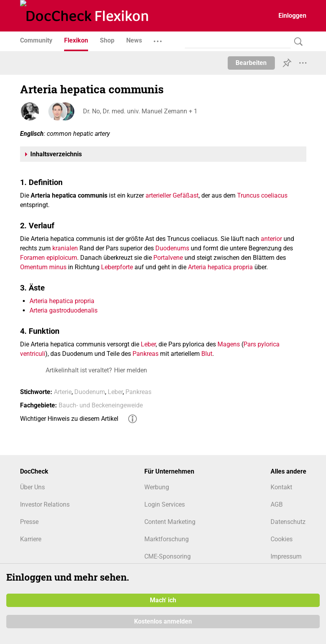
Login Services (165, 504)
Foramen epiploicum (49, 258)
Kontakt (281, 487)
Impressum (286, 556)
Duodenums (172, 248)
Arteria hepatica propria (220, 267)
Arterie (63, 392)
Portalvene (168, 258)
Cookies (282, 539)
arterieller (158, 195)
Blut (207, 354)
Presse (29, 522)
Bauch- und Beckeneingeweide (101, 405)
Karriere (31, 539)
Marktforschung (167, 539)
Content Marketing (170, 522)
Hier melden (131, 370)
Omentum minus (43, 267)
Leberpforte (117, 267)
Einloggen (292, 16)
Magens (229, 344)
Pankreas (146, 354)
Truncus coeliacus (262, 195)
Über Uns (32, 487)
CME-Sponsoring (168, 556)
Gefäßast (186, 195)
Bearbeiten (251, 63)
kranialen (65, 248)
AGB (277, 504)
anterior (271, 239)
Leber (148, 344)
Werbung (157, 487)
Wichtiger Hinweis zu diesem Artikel (69, 419)
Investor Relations (45, 504)
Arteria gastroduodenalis (64, 310)
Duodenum (90, 392)
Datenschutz (288, 522)
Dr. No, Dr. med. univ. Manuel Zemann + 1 (140, 111)
